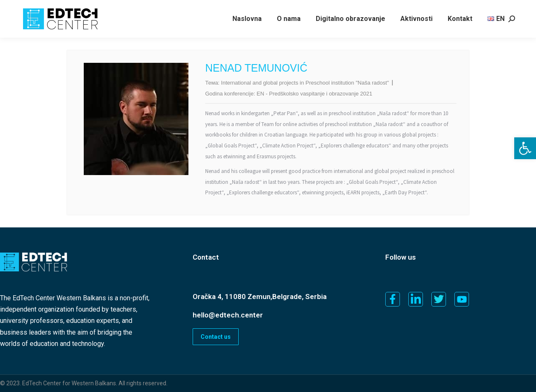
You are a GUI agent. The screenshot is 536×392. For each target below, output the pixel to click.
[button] (525, 148)
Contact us (216, 337)
